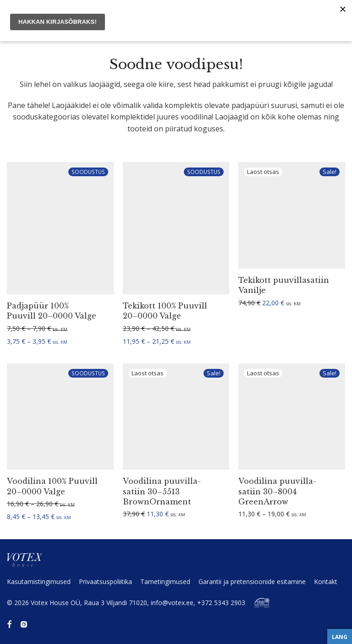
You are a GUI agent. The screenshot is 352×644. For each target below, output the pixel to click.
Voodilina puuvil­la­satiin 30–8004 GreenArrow (277, 491)
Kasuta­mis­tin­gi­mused (39, 582)
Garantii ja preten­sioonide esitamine (252, 582)
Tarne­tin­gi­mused (165, 582)
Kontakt (326, 582)
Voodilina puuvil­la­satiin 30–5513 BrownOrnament (162, 491)
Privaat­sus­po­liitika (105, 582)
